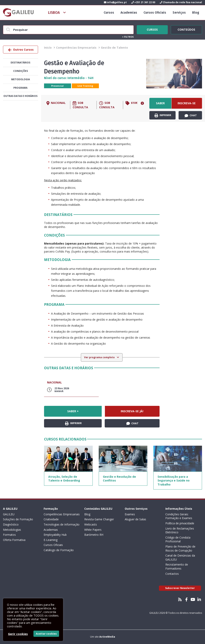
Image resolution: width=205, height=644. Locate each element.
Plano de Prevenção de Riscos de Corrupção (180, 548)
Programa (20, 88)
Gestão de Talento (114, 48)
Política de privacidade (180, 523)
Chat (191, 115)
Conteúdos (186, 29)
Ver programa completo (100, 357)
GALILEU (9, 514)
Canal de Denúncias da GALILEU (180, 557)
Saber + (160, 105)
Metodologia (21, 79)
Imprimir (163, 115)
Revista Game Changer (99, 519)
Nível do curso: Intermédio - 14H (69, 78)
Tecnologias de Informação (62, 524)
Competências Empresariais (76, 48)
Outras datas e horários (20, 96)
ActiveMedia (107, 637)
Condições (21, 71)
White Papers (93, 530)
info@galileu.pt (115, 2)
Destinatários (20, 63)
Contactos (172, 574)
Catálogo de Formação (59, 550)
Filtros (128, 37)
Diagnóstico (11, 524)
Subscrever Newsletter (180, 588)
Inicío (48, 48)
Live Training (85, 86)
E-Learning (51, 540)
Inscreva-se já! (187, 105)
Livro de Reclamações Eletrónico (180, 530)
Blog (196, 13)
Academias (129, 13)
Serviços (179, 13)
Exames (130, 514)
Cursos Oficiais (155, 13)
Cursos (109, 13)
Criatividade (51, 519)
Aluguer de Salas (135, 519)
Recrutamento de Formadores (177, 566)
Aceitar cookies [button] (46, 634)
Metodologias (12, 530)
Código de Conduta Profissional (178, 539)
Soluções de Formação (18, 519)
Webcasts (91, 524)
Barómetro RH (94, 535)
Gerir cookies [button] (18, 634)
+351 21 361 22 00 (143, 2)
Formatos (9, 535)
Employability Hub (55, 535)
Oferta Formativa (14, 540)
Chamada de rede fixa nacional (181, 2)
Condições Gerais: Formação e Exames (179, 516)
